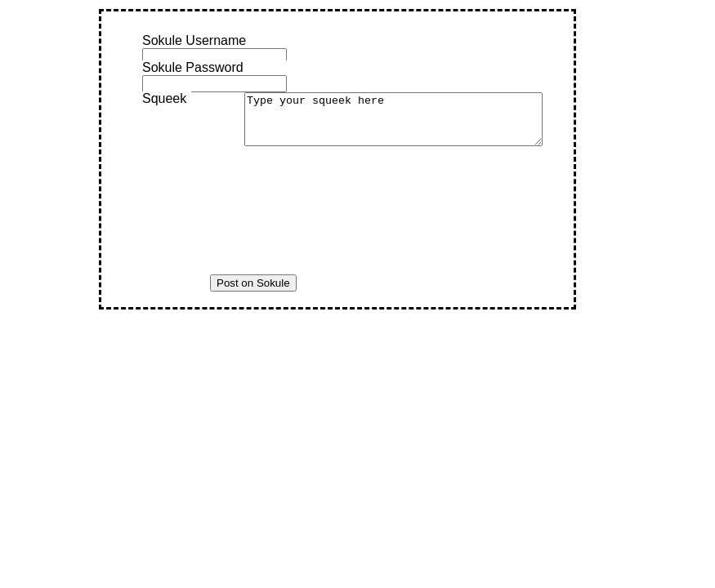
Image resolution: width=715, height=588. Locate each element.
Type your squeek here (411, 124)
